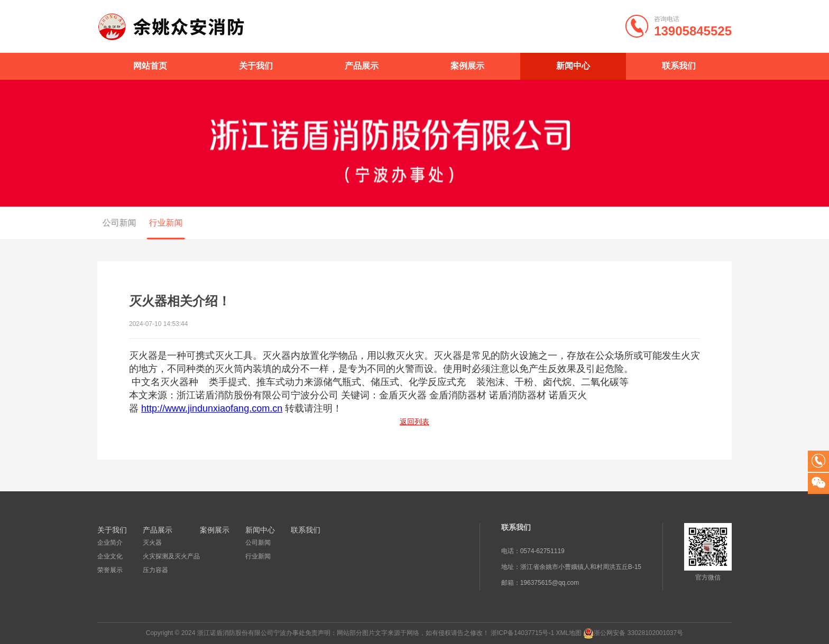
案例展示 (467, 66)
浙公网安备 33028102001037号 (638, 633)
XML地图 (569, 633)
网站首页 (150, 66)
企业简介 (110, 543)
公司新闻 (116, 223)
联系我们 (679, 66)
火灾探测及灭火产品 (171, 556)
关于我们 (256, 66)
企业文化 (110, 556)
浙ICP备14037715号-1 (522, 633)
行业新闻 (163, 223)
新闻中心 (573, 66)
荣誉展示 (110, 570)
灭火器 (152, 543)
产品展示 (362, 66)
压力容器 (155, 570)
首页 (692, 223)
